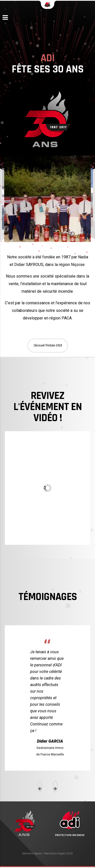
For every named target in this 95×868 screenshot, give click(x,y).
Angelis (62, 853)
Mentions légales (32, 853)
